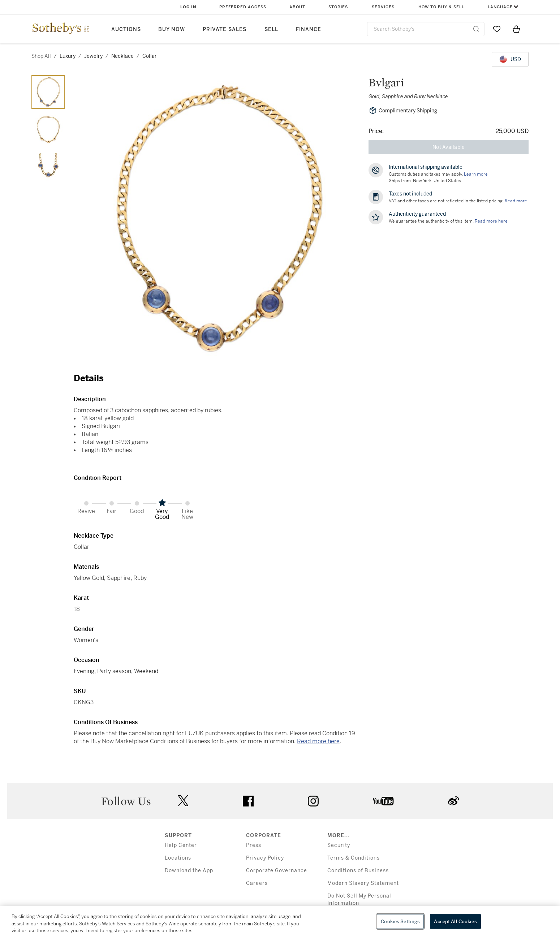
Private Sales (225, 29)
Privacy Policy (265, 858)
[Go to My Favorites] (497, 29)
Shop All (41, 56)
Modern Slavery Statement (363, 883)
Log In (188, 7)
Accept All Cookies (455, 921)
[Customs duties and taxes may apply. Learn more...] (476, 174)
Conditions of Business (358, 871)
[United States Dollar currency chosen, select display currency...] (510, 59)
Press (254, 845)
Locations (178, 858)
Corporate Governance (277, 871)
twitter (183, 801)
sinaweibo (453, 801)
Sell (271, 29)
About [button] (297, 7)
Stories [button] (338, 7)
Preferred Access (243, 7)
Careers (257, 883)
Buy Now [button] (172, 29)
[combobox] (426, 29)
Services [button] (383, 7)
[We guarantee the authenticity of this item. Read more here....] (491, 221)
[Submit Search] (476, 29)
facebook (248, 801)
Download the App (189, 871)
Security (339, 845)
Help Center (181, 845)
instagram (313, 801)
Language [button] (500, 7)
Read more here (318, 741)
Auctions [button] (126, 29)
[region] (280, 922)
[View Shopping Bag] (516, 29)
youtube (383, 801)
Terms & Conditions (354, 858)
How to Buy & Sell (441, 7)
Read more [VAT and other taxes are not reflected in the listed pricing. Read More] (516, 201)
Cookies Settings (400, 921)
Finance (309, 29)
